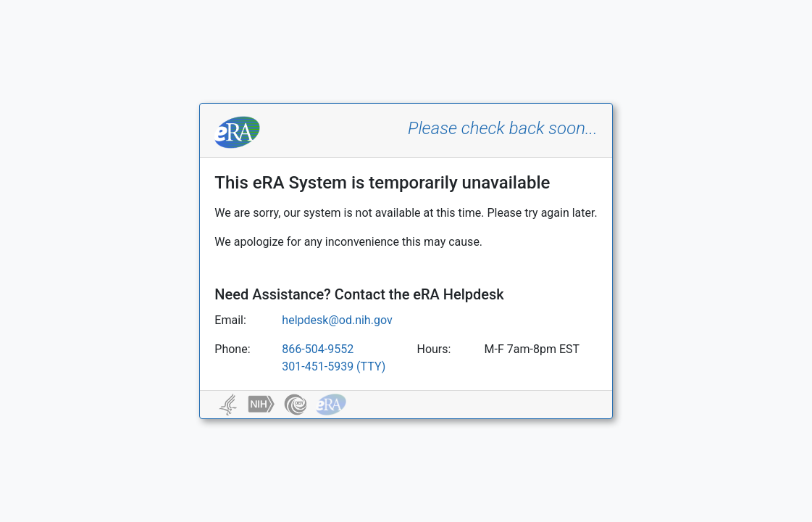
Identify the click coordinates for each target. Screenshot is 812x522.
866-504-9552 (318, 349)
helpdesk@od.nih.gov (337, 320)
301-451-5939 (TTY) (334, 366)
